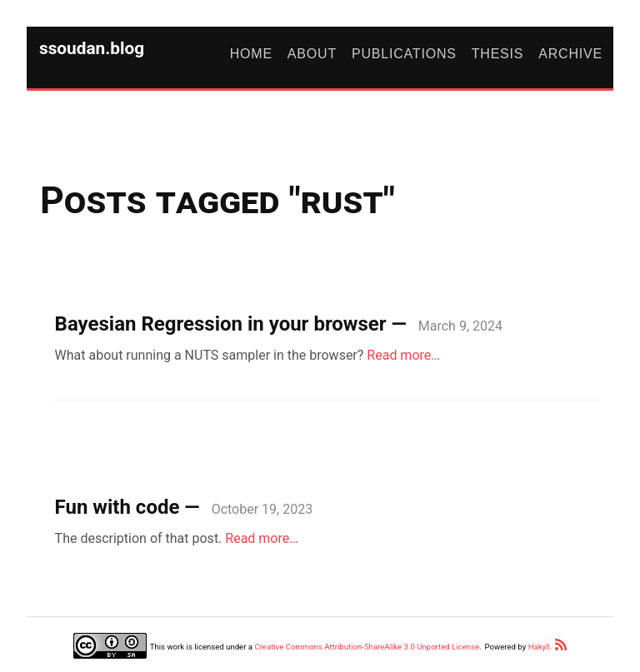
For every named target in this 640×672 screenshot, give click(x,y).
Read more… (403, 355)
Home (251, 54)
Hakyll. (540, 647)
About (312, 54)
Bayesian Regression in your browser (221, 324)
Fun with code (117, 507)
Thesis (498, 54)
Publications (404, 54)
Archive (570, 54)
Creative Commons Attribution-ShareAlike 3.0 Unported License (367, 647)
